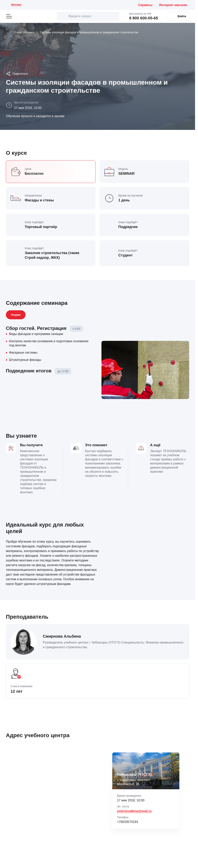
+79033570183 (127, 822)
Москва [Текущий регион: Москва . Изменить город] (16, 5)
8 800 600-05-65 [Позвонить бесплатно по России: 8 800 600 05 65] (144, 18)
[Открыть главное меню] (9, 16)
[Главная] (7, 32)
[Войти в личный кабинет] (178, 16)
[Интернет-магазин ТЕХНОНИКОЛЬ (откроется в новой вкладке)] (174, 5)
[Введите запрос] (88, 16)
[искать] (63, 16)
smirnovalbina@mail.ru (134, 811)
